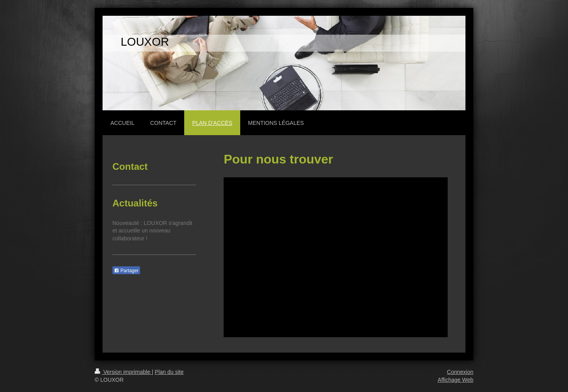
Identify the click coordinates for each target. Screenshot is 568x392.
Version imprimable (123, 372)
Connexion (460, 372)
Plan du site (169, 372)
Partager (126, 271)
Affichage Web (455, 380)
